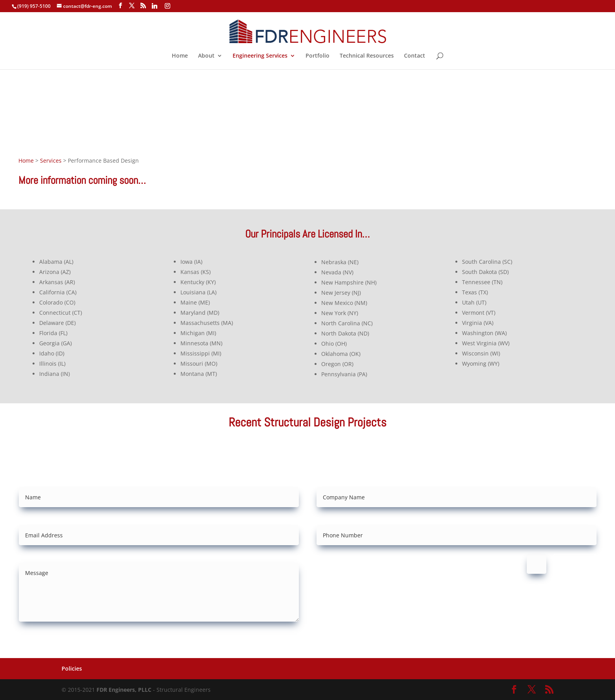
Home (180, 56)
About (206, 56)
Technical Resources (367, 56)
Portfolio (318, 56)
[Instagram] (167, 6)
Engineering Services (260, 56)
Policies (72, 668)
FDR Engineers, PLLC (124, 690)
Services (51, 160)
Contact (415, 56)
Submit (575, 564)
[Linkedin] (155, 6)
